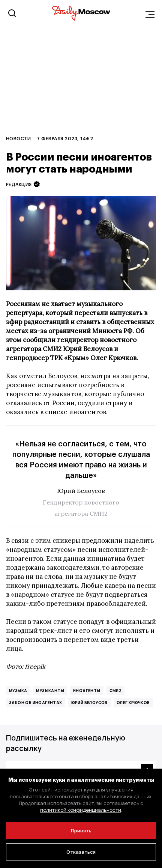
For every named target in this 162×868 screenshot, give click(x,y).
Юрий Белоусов (89, 703)
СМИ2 (116, 691)
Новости (18, 138)
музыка (18, 691)
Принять (81, 830)
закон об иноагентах (36, 703)
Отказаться (81, 852)
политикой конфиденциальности (81, 810)
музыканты (50, 691)
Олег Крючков (133, 703)
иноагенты (87, 691)
